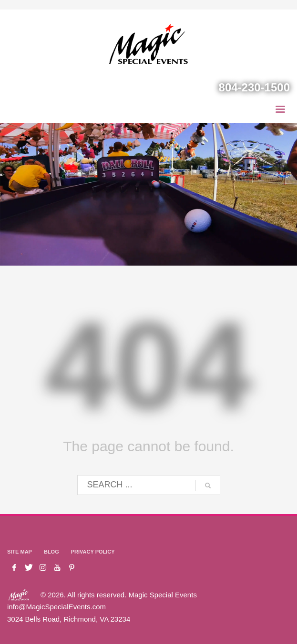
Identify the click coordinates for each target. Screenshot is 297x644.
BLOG (51, 552)
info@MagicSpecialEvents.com (56, 607)
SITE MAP (20, 552)
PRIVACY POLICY (93, 552)
